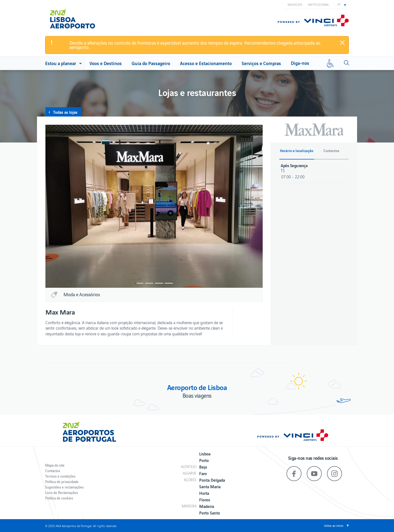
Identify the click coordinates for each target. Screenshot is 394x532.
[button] (342, 4)
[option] (154, 206)
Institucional (318, 4)
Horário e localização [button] (297, 151)
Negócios (295, 4)
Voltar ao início (334, 525)
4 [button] (169, 283)
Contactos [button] (331, 151)
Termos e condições (60, 476)
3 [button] (159, 283)
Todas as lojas (65, 112)
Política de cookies (59, 498)
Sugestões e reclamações (64, 487)
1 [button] (139, 283)
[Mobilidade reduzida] (330, 63)
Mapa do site (55, 465)
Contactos (53, 471)
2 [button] (149, 283)
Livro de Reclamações (62, 492)
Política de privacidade (62, 482)
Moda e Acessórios (82, 294)
